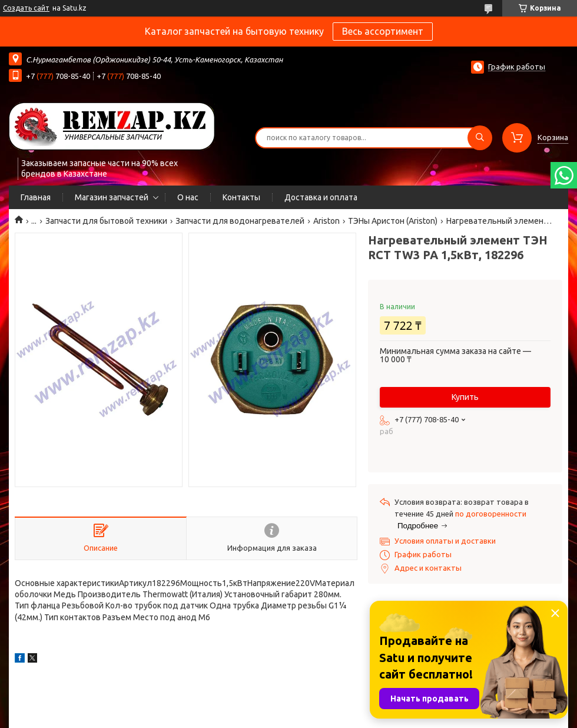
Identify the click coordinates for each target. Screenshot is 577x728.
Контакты (241, 197)
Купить (465, 397)
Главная (36, 197)
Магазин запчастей (112, 197)
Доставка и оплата (321, 197)
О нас (188, 197)
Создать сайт (26, 8)
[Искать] (480, 138)
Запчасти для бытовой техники (106, 221)
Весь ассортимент (383, 31)
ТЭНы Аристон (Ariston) (393, 221)
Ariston (326, 221)
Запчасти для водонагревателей (240, 221)
